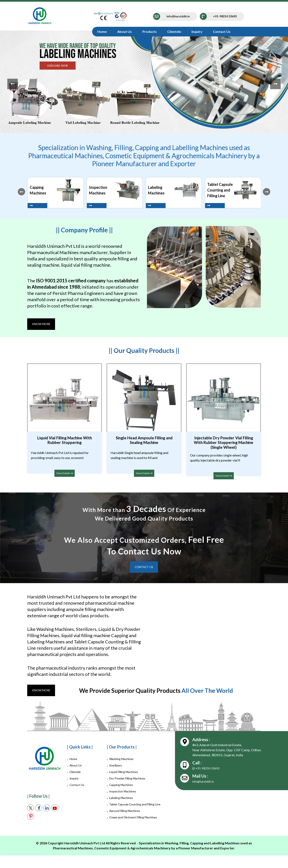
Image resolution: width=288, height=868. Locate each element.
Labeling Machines (123, 800)
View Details (64, 474)
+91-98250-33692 (208, 771)
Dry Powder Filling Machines (130, 781)
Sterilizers (116, 768)
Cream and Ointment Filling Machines (129, 827)
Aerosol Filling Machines (127, 818)
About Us (125, 32)
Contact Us (222, 32)
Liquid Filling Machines (126, 774)
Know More (43, 324)
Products (150, 32)
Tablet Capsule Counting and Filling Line (135, 809)
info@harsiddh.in (204, 784)
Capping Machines (123, 787)
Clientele (174, 32)
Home (102, 32)
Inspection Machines (124, 794)
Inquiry (197, 32)
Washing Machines (123, 761)
